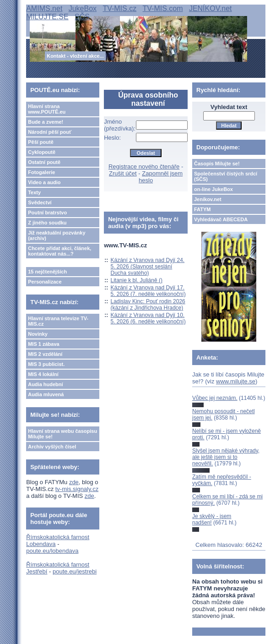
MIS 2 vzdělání (45, 354)
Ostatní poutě (44, 162)
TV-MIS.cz (119, 8)
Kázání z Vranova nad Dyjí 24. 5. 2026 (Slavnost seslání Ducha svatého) (148, 267)
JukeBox (83, 8)
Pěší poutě (41, 142)
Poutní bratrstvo (47, 213)
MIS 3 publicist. (46, 364)
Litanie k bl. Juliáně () (137, 280)
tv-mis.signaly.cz (77, 489)
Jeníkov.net (208, 199)
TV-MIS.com (163, 8)
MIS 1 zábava (43, 344)
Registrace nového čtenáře (144, 166)
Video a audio (44, 182)
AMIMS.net (44, 8)
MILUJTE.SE (47, 17)
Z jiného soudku (47, 223)
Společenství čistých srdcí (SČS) (226, 176)
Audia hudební (45, 384)
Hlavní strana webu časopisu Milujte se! (62, 434)
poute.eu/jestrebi (75, 571)
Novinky (38, 334)
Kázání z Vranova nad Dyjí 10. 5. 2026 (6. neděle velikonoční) (148, 318)
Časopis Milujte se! (217, 164)
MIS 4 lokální (43, 374)
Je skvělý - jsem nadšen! (212, 519)
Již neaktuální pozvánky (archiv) (57, 235)
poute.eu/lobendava (52, 551)
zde (74, 482)
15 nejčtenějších (47, 272)
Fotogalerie (41, 172)
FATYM (202, 209)
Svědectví (40, 202)
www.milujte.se (236, 381)
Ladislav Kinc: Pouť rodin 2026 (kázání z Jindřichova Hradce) (148, 305)
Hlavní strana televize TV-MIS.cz (58, 321)
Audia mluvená (46, 394)
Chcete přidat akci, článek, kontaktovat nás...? (59, 251)
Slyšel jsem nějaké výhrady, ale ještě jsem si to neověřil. (226, 457)
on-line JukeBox (213, 189)
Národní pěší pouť (50, 132)
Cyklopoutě (42, 152)
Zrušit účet (123, 173)
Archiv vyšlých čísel (52, 447)
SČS (82, 17)
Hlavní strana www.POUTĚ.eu (47, 109)
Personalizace (45, 282)
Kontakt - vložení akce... (75, 56)
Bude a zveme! (46, 122)
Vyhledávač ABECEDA (221, 219)
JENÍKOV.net (211, 8)
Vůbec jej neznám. (215, 398)
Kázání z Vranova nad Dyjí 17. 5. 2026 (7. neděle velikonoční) (148, 291)
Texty (34, 192)
